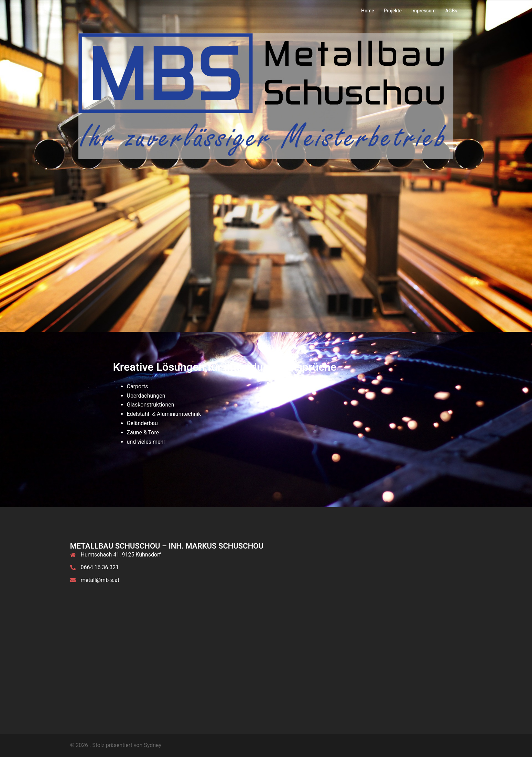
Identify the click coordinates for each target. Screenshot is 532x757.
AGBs (451, 11)
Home (368, 11)
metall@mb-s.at (100, 580)
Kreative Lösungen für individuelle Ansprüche (225, 367)
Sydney (153, 745)
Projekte (393, 11)
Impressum (424, 11)
